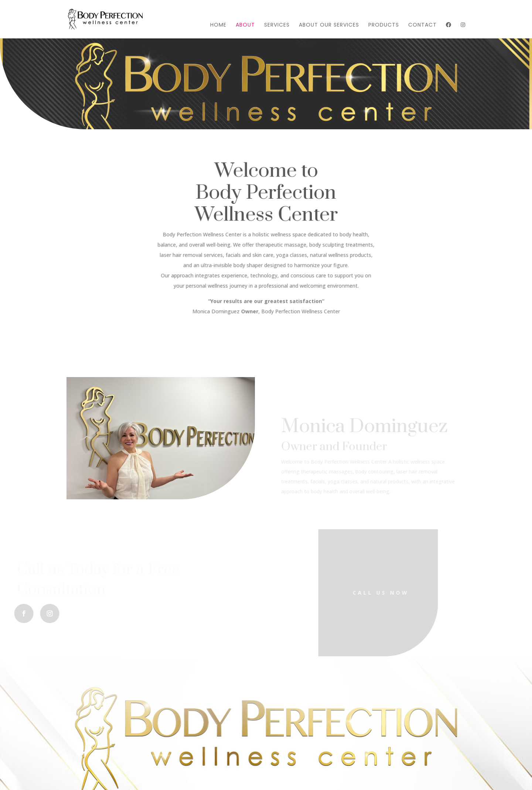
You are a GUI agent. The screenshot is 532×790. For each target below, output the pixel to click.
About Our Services (329, 25)
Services (277, 25)
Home (218, 25)
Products (384, 25)
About (245, 25)
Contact (422, 25)
